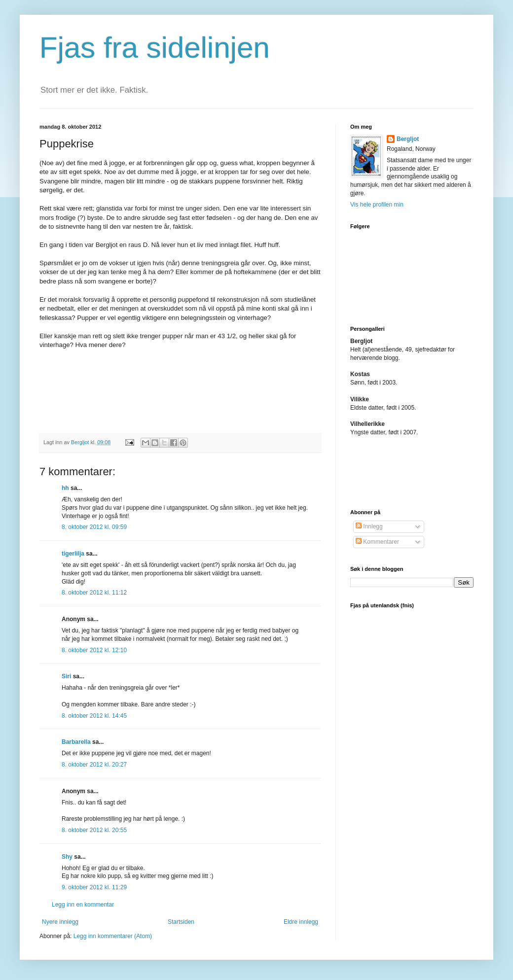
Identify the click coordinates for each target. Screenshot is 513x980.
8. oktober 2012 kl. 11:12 (94, 593)
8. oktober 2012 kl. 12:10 (94, 650)
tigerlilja (73, 554)
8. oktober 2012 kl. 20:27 (94, 765)
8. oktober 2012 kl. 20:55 (94, 830)
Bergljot (408, 139)
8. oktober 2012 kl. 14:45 (94, 716)
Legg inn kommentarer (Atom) (113, 936)
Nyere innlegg (60, 922)
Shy (67, 857)
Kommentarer (377, 542)
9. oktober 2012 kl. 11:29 (94, 887)
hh (65, 488)
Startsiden (181, 922)
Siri (66, 676)
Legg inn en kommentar (83, 905)
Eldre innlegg (301, 922)
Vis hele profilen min (377, 205)
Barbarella (76, 742)
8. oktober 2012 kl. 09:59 (94, 527)
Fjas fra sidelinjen (155, 48)
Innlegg (369, 526)
